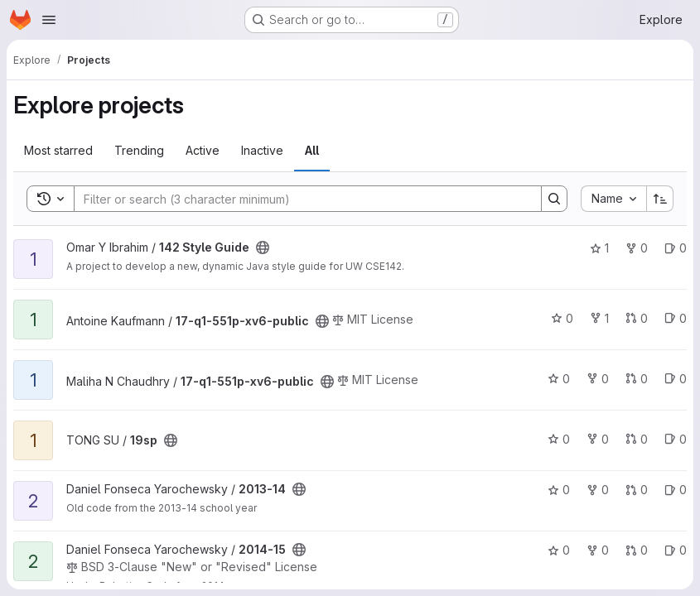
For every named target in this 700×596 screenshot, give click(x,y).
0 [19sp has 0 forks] (598, 439)
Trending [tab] (139, 150)
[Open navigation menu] (49, 20)
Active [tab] (203, 150)
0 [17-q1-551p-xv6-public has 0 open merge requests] (637, 318)
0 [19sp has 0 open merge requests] (637, 439)
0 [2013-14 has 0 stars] (559, 490)
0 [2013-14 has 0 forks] (598, 490)
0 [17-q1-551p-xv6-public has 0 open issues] (676, 318)
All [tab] (312, 150)
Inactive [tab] (262, 150)
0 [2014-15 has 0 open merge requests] (637, 550)
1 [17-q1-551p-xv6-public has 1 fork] (599, 318)
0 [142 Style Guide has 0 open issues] (676, 248)
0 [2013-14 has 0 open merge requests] (637, 490)
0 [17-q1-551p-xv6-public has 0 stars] (562, 318)
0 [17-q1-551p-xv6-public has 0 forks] (598, 379)
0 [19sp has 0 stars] (559, 439)
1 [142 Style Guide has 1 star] (599, 248)
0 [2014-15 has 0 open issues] (676, 550)
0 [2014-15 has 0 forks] (598, 550)
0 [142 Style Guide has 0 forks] (637, 248)
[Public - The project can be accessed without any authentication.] (263, 248)
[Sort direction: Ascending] (660, 199)
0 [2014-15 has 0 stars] (559, 550)
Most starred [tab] (58, 150)
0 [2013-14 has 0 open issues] (676, 490)
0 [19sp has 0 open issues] (676, 439)
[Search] (299, 199)
